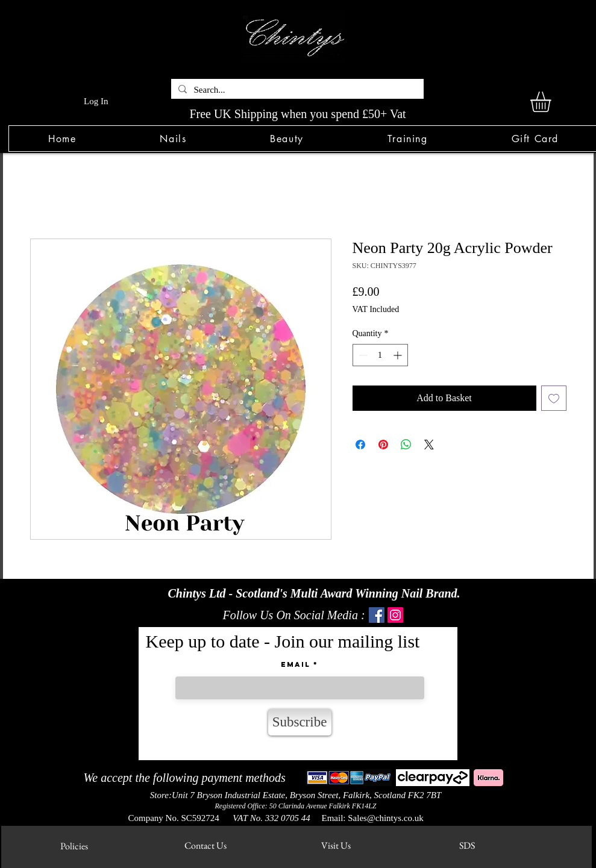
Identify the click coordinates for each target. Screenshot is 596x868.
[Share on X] (429, 445)
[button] (173, 139)
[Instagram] (395, 615)
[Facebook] (377, 615)
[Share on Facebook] (360, 445)
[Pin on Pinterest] (383, 445)
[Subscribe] (300, 722)
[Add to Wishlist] (554, 398)
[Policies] (74, 846)
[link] (553, 102)
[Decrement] (362, 355)
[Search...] (296, 90)
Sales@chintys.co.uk (385, 818)
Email (296, 664)
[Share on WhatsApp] (406, 445)
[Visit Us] (336, 845)
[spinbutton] (380, 355)
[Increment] (399, 355)
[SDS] (467, 845)
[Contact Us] (206, 845)
